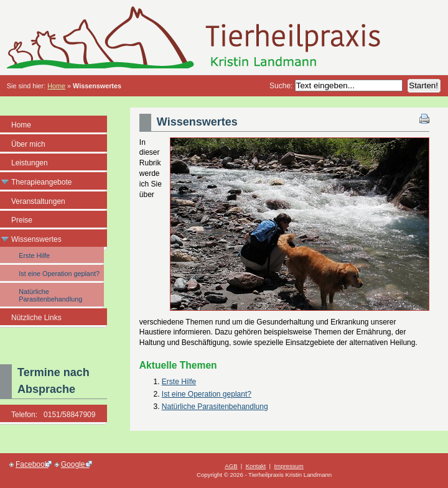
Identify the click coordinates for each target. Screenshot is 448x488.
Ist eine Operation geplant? (207, 394)
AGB (231, 466)
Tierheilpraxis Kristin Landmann (224, 37)
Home (56, 86)
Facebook (30, 465)
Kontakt (256, 466)
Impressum (288, 466)
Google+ (74, 465)
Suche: (282, 86)
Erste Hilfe (179, 382)
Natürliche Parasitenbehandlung (215, 407)
